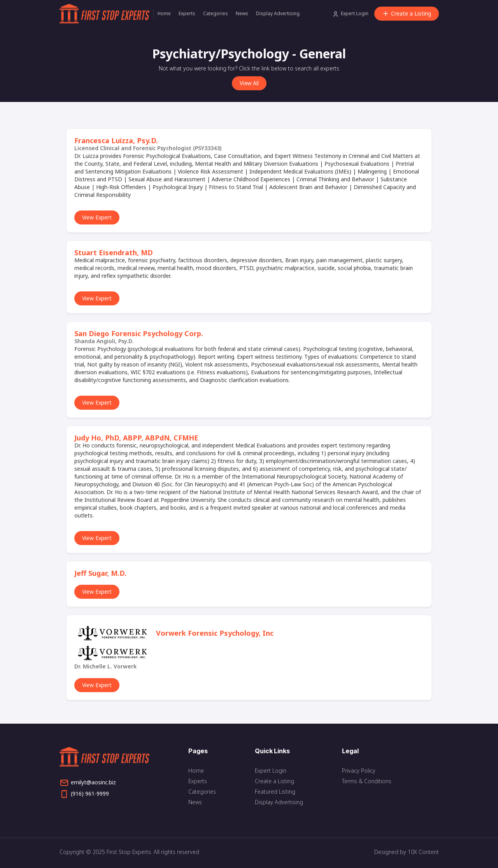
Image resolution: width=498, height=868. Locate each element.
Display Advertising (278, 13)
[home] (107, 14)
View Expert (97, 217)
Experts (187, 13)
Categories (216, 13)
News (242, 13)
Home (164, 13)
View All (249, 83)
